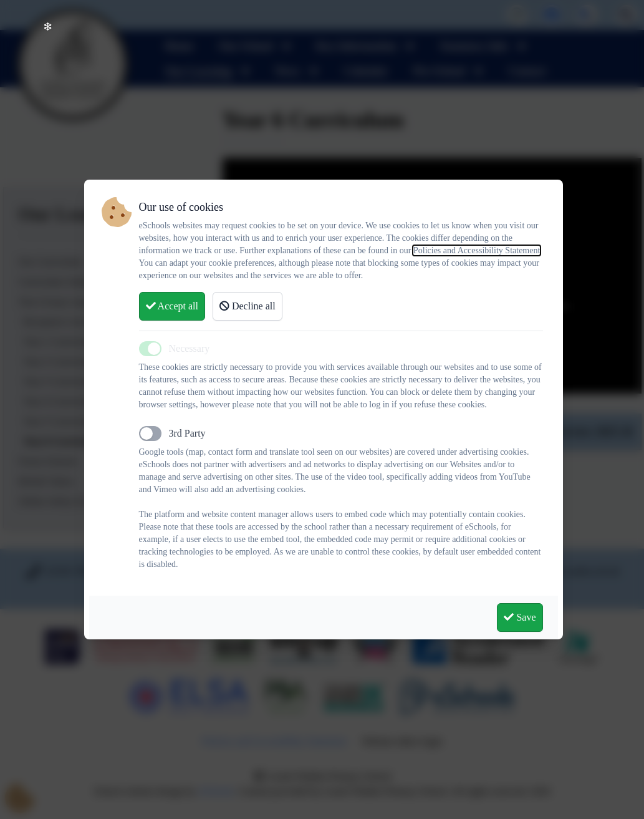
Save (520, 617)
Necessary (190, 348)
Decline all (248, 306)
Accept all (172, 306)
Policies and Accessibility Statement (477, 250)
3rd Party (187, 433)
